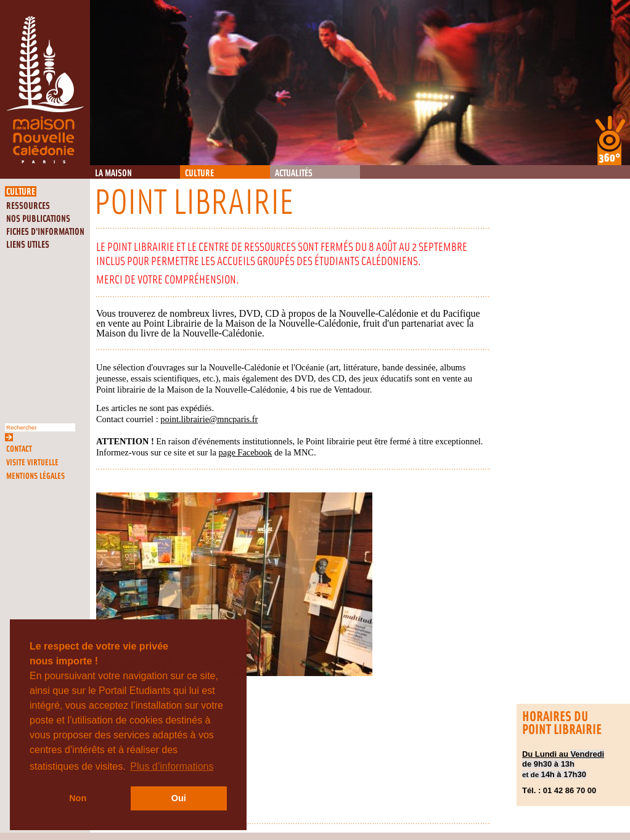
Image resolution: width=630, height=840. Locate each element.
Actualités (294, 173)
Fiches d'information (45, 232)
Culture (199, 173)
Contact (19, 449)
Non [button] (78, 798)
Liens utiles (28, 245)
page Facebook (246, 452)
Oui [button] (179, 798)
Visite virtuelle (32, 463)
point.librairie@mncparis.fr (209, 419)
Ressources (28, 206)
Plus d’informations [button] (172, 766)
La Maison (113, 173)
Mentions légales (35, 476)
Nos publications (38, 219)
